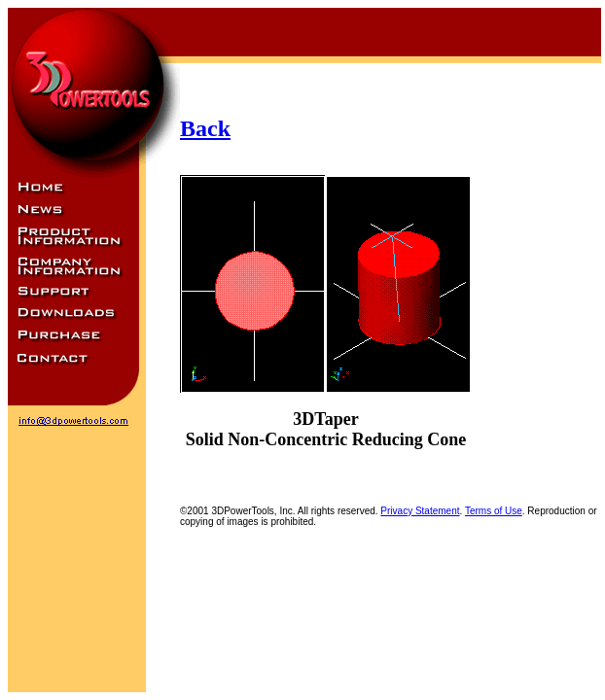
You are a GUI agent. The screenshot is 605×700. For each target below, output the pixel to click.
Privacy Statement (420, 511)
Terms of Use (494, 511)
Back (205, 128)
